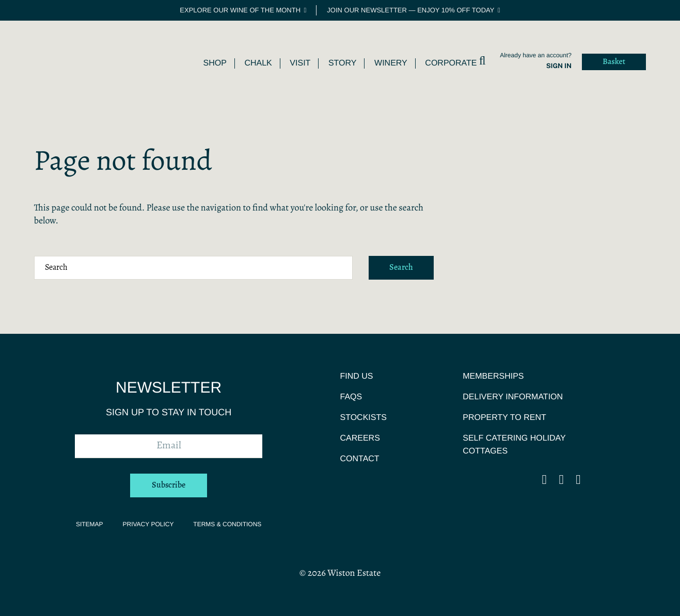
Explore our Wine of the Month (240, 10)
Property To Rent (504, 418)
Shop (215, 63)
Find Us (356, 376)
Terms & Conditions (227, 524)
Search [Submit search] (401, 268)
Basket (614, 62)
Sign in (559, 66)
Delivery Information (513, 397)
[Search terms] (193, 268)
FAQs (351, 397)
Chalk (258, 63)
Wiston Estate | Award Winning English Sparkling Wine (70, 60)
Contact (359, 459)
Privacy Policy (148, 524)
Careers (360, 438)
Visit (300, 63)
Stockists (363, 418)
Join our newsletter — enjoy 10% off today (410, 10)
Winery (391, 63)
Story (343, 63)
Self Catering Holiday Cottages (514, 445)
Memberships (493, 376)
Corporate (451, 63)
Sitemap (90, 524)
